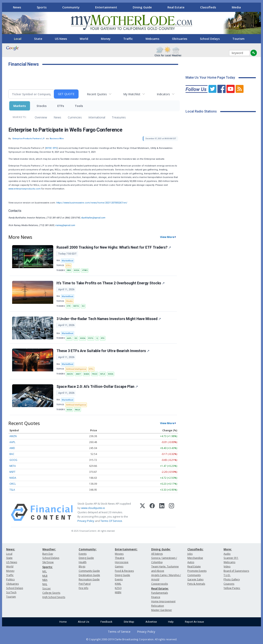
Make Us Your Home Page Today (210, 77)
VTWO (85, 270)
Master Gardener (162, 610)
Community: (88, 549)
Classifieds (208, 7)
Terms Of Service (111, 521)
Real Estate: (160, 588)
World (84, 39)
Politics (10, 579)
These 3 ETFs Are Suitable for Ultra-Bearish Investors (103, 351)
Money (106, 39)
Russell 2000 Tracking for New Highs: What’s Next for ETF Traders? (114, 247)
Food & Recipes (124, 571)
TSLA (12, 490)
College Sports (51, 593)
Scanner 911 (231, 558)
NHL (45, 584)
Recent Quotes (97, 94)
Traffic (128, 39)
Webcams (152, 39)
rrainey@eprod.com (65, 225)
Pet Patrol (85, 584)
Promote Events (197, 571)
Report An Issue (194, 622)
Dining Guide (142, 7)
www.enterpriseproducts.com (25, 189)
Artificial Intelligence (76, 369)
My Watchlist (132, 94)
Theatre (120, 558)
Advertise (151, 622)
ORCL (13, 484)
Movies (119, 554)
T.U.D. (227, 575)
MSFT (12, 472)
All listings (157, 554)
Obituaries (180, 39)
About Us (84, 622)
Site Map (129, 622)
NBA (45, 580)
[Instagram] (171, 512)
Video (227, 567)
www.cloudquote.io (93, 508)
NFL (44, 571)
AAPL (69, 338)
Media (236, 7)
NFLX (103, 374)
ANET (78, 374)
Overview (41, 117)
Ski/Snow (48, 562)
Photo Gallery (232, 579)
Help (171, 622)
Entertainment (106, 7)
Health (83, 562)
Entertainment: (126, 549)
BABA (87, 374)
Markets (20, 106)
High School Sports (54, 597)
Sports (42, 7)
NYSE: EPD (52, 148)
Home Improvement (163, 601)
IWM (69, 270)
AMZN (70, 374)
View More (167, 237)
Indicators (163, 94)
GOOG (13, 460)
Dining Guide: (161, 549)
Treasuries (119, 117)
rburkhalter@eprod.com (93, 218)
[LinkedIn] (162, 512)
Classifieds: (195, 549)
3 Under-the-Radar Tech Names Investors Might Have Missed (109, 319)
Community (71, 7)
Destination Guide (89, 575)
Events (83, 554)
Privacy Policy (86, 521)
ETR (69, 306)
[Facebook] (152, 512)
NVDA (77, 270)
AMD (12, 448)
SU (83, 306)
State (38, 39)
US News (61, 39)
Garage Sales (195, 579)
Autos (191, 562)
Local (18, 39)
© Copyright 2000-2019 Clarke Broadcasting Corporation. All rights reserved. (132, 639)
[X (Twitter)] (142, 512)
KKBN (118, 592)
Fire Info (84, 588)
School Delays (210, 39)
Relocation (158, 606)
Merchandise (195, 558)
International (97, 117)
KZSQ (118, 588)
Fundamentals (160, 593)
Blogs (82, 567)
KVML (118, 584)
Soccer (47, 588)
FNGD (95, 374)
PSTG (91, 338)
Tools (79, 106)
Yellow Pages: (232, 588)
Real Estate (176, 7)
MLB (45, 576)
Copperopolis (160, 584)
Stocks (42, 106)
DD (76, 338)
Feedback (106, 622)
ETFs (61, 106)
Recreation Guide (89, 579)
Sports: (47, 567)
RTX (103, 338)
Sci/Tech (11, 592)
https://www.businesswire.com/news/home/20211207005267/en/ (92, 203)
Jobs (190, 554)
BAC (12, 454)
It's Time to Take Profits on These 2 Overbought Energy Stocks (111, 283)
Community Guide (89, 571)
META (76, 306)
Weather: (49, 549)
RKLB (77, 410)
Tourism (238, 39)
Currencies (75, 117)
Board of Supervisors (236, 571)
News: (11, 549)
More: (228, 549)
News (17, 7)
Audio (227, 554)
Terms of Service (119, 632)
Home (63, 622)
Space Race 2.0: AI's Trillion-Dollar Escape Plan (97, 387)
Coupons (229, 584)
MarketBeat (67, 261)
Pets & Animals (196, 584)
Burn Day (48, 554)
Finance (156, 597)
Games (119, 567)
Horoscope (122, 562)
